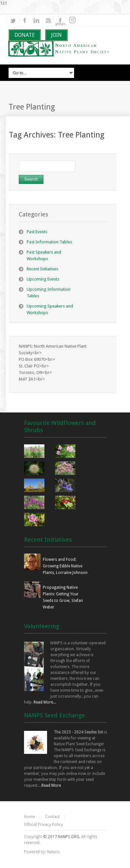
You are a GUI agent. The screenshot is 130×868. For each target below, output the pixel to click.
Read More (51, 785)
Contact (52, 817)
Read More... (45, 702)
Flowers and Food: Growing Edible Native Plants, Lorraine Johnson (65, 566)
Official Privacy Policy (43, 825)
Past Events (37, 232)
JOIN (56, 35)
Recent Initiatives (42, 269)
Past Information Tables (49, 242)
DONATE (25, 35)
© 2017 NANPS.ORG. (62, 837)
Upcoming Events (43, 279)
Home (29, 817)
